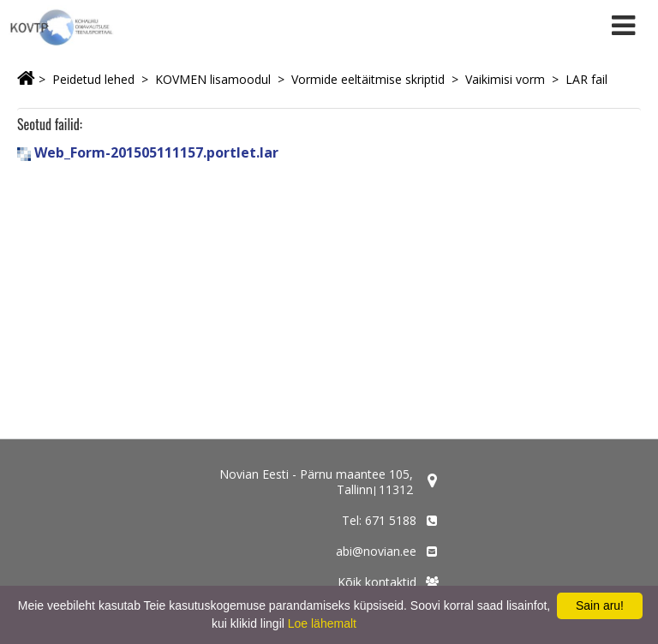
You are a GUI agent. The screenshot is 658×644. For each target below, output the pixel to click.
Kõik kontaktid (377, 582)
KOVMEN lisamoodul (213, 79)
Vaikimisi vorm (505, 79)
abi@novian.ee (376, 551)
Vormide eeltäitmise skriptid (368, 79)
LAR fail (586, 79)
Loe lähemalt (322, 623)
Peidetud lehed (93, 79)
